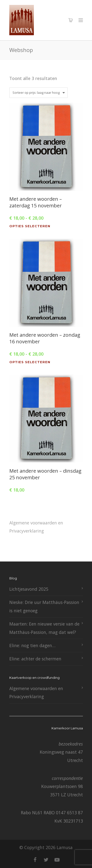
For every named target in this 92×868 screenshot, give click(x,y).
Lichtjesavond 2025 (29, 589)
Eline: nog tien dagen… (32, 645)
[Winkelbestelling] (39, 93)
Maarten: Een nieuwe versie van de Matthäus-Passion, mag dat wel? (44, 628)
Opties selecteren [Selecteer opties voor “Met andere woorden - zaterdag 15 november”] (30, 226)
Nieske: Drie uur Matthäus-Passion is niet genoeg (44, 606)
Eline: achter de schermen (35, 659)
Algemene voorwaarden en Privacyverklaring (36, 527)
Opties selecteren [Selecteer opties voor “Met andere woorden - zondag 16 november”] (30, 362)
